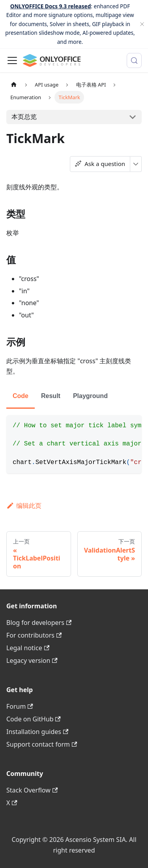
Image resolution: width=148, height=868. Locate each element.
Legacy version (32, 660)
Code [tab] (21, 396)
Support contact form (42, 744)
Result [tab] (51, 396)
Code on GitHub (34, 719)
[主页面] (14, 85)
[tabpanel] (74, 444)
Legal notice (28, 648)
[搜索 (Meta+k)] (134, 60)
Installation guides (37, 732)
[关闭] (142, 24)
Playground (90, 396)
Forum (20, 706)
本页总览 (24, 117)
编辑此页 (24, 506)
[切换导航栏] (12, 60)
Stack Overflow (32, 790)
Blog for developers (39, 623)
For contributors (34, 635)
